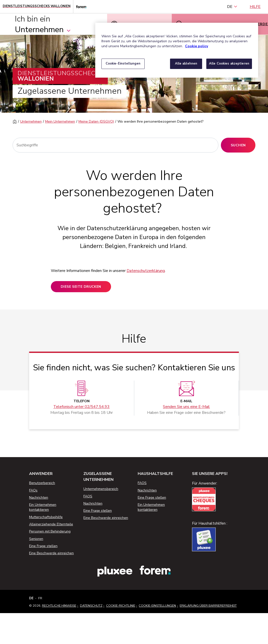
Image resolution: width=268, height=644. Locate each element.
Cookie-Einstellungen (157, 606)
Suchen (238, 145)
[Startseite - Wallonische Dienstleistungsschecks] (37, 7)
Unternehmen (31, 122)
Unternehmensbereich (101, 489)
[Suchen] (116, 145)
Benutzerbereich (42, 483)
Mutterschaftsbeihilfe (46, 517)
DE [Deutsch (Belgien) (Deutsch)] (232, 7)
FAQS (88, 496)
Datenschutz (91, 606)
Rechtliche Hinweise (59, 606)
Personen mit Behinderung (50, 531)
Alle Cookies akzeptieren (229, 64)
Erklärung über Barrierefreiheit (208, 606)
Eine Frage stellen (43, 546)
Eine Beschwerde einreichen (51, 553)
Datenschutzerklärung (146, 271)
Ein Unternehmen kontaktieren (43, 507)
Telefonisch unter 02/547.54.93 (81, 407)
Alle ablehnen (186, 64)
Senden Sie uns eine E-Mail (186, 407)
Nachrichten (39, 498)
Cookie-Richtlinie (121, 606)
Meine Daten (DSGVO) (96, 122)
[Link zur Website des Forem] (80, 7)
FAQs (33, 490)
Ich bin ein (43, 24)
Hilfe (255, 7)
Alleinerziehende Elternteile (51, 524)
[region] (177, 50)
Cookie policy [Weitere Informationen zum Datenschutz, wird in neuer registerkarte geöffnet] (197, 46)
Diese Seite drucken (81, 287)
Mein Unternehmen (60, 122)
